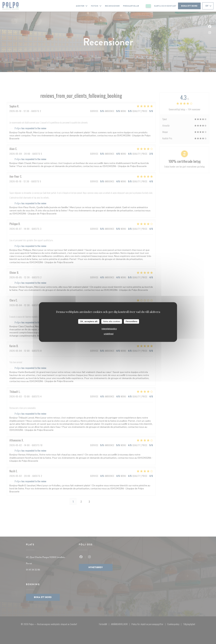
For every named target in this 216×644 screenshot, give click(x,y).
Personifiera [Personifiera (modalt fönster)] (131, 321)
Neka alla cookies (112, 321)
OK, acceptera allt (89, 321)
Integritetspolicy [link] (109, 328)
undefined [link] (109, 334)
